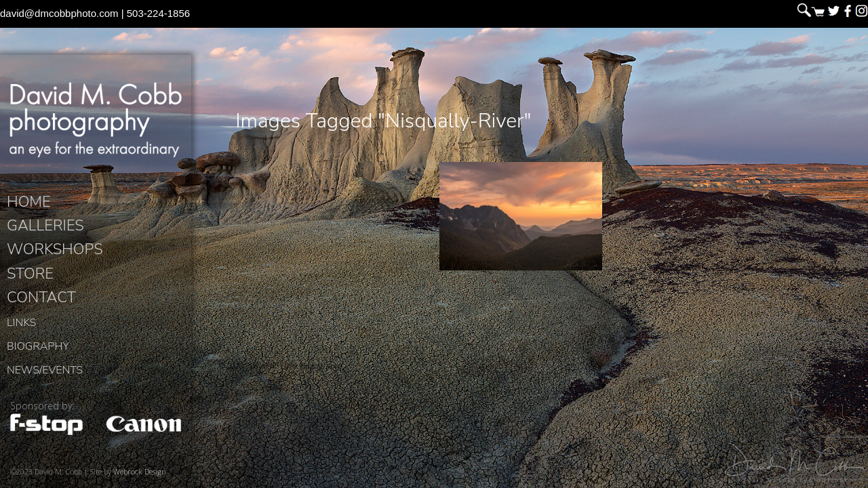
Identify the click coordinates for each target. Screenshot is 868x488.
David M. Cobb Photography (95, 119)
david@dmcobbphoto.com (59, 13)
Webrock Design (140, 471)
